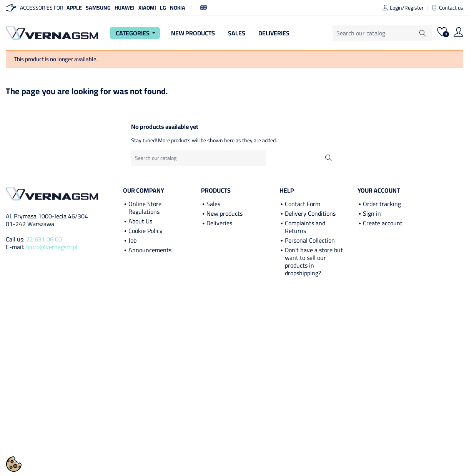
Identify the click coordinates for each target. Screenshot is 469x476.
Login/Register (403, 8)
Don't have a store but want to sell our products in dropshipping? (314, 261)
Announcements (150, 250)
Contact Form (303, 204)
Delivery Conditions (310, 213)
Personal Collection (310, 240)
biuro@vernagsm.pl (52, 247)
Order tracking (382, 204)
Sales (237, 33)
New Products (193, 33)
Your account (379, 190)
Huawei (125, 8)
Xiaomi (147, 8)
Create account (383, 223)
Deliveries (274, 33)
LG (163, 8)
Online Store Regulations (145, 208)
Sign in (372, 213)
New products (225, 213)
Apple (74, 8)
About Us (140, 221)
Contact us (447, 8)
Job (132, 240)
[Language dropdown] (204, 7)
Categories (137, 33)
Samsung (98, 8)
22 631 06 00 (44, 239)
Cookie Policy (146, 231)
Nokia (178, 8)
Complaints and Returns (305, 227)
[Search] (382, 33)
